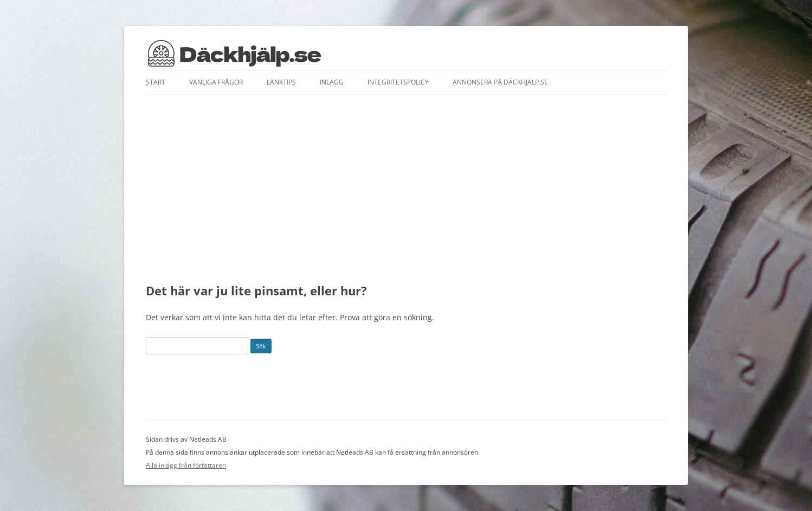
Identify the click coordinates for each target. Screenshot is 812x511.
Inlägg (332, 82)
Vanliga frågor (216, 82)
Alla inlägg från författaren (186, 465)
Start (156, 82)
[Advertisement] (406, 189)
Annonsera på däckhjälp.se (500, 82)
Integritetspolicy (398, 82)
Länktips (281, 82)
